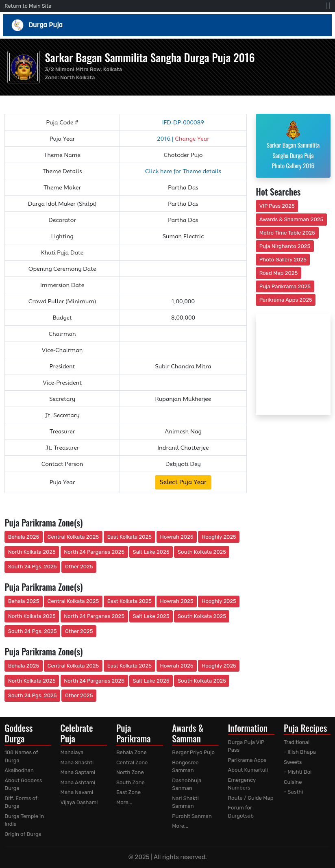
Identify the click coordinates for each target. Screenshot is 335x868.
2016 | (183, 139)
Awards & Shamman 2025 (291, 219)
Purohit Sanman (192, 816)
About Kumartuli (248, 770)
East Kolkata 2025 (129, 537)
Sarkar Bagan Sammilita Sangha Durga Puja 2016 (150, 57)
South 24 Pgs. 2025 (33, 567)
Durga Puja (167, 25)
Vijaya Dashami (79, 802)
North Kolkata (77, 77)
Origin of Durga (23, 834)
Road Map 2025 (278, 273)
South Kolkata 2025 (202, 552)
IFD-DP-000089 (183, 122)
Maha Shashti (77, 762)
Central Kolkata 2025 (73, 537)
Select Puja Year (183, 482)
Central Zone (132, 762)
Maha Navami (77, 792)
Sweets (293, 762)
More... (124, 802)
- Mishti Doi (298, 772)
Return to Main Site (28, 6)
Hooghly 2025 (219, 537)
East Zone (128, 792)
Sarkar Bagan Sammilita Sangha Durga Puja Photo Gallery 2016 (293, 145)
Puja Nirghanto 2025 (285, 246)
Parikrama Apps (247, 760)
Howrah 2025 (176, 537)
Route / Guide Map (251, 798)
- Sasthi (294, 792)
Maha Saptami (78, 772)
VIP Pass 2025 (277, 206)
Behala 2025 (24, 537)
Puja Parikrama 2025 (285, 286)
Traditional (297, 742)
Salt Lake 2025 (151, 552)
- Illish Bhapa (300, 752)
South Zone (131, 782)
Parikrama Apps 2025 (286, 300)
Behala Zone (132, 752)
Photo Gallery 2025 (283, 260)
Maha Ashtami (78, 782)
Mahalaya (72, 752)
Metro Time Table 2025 (287, 233)
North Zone (130, 772)
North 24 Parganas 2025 (94, 552)
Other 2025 (79, 567)
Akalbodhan (19, 770)
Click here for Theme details (183, 171)
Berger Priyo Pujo (193, 752)
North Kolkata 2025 (32, 552)
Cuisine (293, 782)
